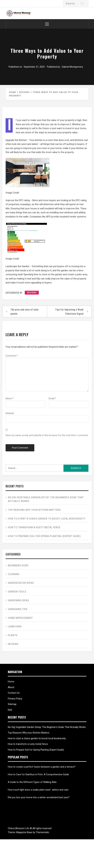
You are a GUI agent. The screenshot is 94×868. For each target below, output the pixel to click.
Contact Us (14, 693)
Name (10, 398)
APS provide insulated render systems (66, 217)
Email (52, 398)
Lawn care (15, 627)
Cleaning (14, 574)
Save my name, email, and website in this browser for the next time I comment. (47, 435)
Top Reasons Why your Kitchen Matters (34, 510)
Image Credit (12, 193)
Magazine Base (25, 832)
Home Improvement (20, 618)
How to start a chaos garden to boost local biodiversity (47, 519)
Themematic (43, 832)
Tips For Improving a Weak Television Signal (69, 311)
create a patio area (77, 274)
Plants (13, 635)
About (11, 687)
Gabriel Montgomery (72, 67)
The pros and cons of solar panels (25, 311)
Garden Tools (17, 592)
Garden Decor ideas (21, 583)
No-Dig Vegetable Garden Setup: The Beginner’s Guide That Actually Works (46, 499)
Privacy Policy (15, 699)
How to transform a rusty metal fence (34, 527)
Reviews (32, 293)
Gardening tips (18, 609)
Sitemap (12, 704)
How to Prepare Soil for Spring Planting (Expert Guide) (44, 536)
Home (11, 682)
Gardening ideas (19, 600)
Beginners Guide (18, 565)
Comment (12, 356)
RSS (10, 710)
